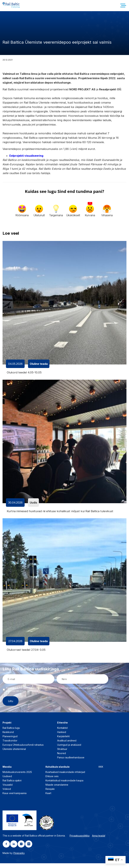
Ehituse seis (52, 781)
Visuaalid (8, 789)
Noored (62, 758)
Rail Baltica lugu (11, 733)
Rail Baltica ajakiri (12, 785)
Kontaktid (62, 733)
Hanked (62, 737)
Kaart (48, 798)
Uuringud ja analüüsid (69, 749)
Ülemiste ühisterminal (14, 754)
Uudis (33, 507)
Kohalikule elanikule (58, 771)
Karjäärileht (63, 741)
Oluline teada (39, 368)
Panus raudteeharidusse (71, 762)
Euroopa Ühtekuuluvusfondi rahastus (23, 749)
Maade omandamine (57, 789)
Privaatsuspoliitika (80, 841)
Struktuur (62, 754)
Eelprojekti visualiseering (26, 160)
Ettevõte (62, 727)
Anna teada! (99, 841)
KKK (101, 771)
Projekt (7, 727)
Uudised (7, 781)
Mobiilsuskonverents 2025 (17, 777)
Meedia (7, 771)
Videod (7, 794)
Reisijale (50, 794)
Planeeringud (10, 741)
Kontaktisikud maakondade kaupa (64, 785)
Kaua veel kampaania (15, 798)
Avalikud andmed (67, 745)
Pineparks (19, 858)
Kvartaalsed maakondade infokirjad (65, 777)
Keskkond (8, 737)
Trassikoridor (10, 745)
